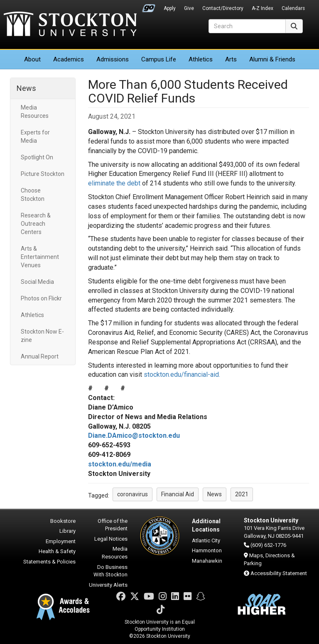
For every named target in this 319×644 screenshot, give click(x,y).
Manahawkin (207, 561)
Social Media (37, 282)
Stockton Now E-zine (42, 336)
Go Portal (149, 6)
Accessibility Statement (279, 573)
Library (67, 531)
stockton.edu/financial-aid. (182, 374)
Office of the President (113, 525)
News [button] (215, 494)
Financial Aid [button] (178, 494)
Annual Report (40, 356)
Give (189, 8)
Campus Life (159, 59)
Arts (231, 59)
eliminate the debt (114, 183)
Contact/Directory (223, 8)
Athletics (201, 59)
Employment (61, 541)
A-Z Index (263, 8)
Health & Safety (57, 551)
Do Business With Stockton (110, 571)
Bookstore (63, 521)
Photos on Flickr (41, 298)
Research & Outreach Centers (36, 224)
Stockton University (70, 25)
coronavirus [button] (133, 494)
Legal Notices (111, 539)
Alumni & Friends (272, 59)
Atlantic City (206, 540)
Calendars (293, 8)
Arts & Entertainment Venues (40, 257)
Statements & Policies (49, 562)
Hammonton (207, 550)
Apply (170, 8)
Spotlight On (37, 157)
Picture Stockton (43, 174)
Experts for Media (35, 137)
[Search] (247, 26)
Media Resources (35, 112)
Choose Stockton (33, 195)
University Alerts (108, 585)
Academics (69, 59)
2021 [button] (242, 494)
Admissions (113, 59)
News (26, 88)
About (32, 59)
